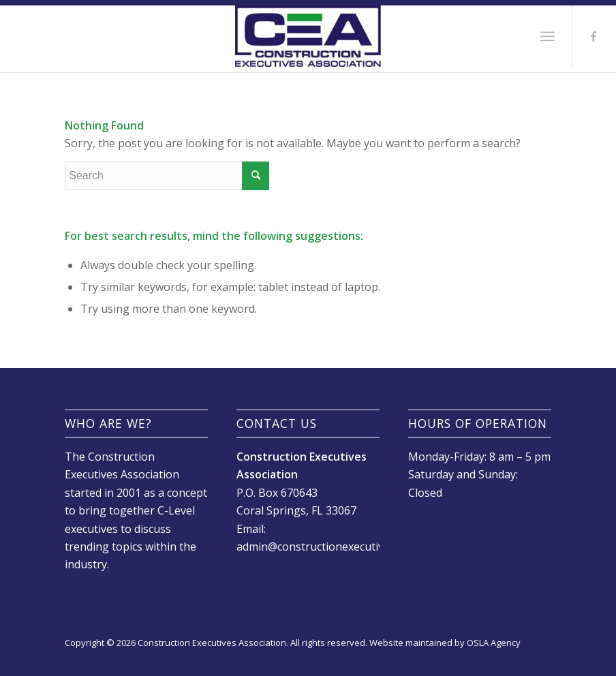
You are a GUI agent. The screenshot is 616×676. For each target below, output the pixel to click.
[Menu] (548, 36)
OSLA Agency (494, 643)
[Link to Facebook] (594, 36)
